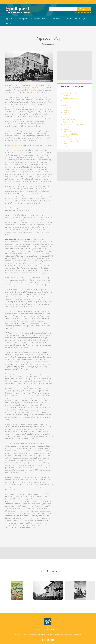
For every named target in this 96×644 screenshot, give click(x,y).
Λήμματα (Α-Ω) (10, 19)
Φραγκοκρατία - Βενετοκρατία (73, 125)
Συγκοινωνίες (67, 112)
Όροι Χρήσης (26, 634)
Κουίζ (7, 23)
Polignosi (42, 628)
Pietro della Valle (32, 90)
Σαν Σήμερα (23, 19)
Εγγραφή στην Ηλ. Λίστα (46, 634)
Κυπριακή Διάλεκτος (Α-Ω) (39, 19)
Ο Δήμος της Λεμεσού (70, 93)
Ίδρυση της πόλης (69, 122)
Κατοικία (66, 146)
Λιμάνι (65, 117)
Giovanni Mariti (17, 145)
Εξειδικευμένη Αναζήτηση (83, 12)
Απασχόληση (67, 108)
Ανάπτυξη (66, 103)
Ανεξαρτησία (67, 132)
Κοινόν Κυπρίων (81, 19)
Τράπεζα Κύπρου (52, 630)
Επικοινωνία (59, 634)
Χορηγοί (25, 2)
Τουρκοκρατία (67, 127)
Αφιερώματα (68, 19)
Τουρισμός (66, 137)
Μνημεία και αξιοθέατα (70, 134)
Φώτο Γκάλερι (56, 19)
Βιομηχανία (67, 110)
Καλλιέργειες (67, 115)
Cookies (17, 634)
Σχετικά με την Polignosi (11, 2)
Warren (34, 528)
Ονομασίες (66, 96)
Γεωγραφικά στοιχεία (70, 98)
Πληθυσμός (67, 105)
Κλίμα (65, 100)
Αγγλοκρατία (67, 129)
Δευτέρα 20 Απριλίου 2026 (84, 2)
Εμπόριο (65, 144)
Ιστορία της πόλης (69, 120)
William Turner (24, 208)
